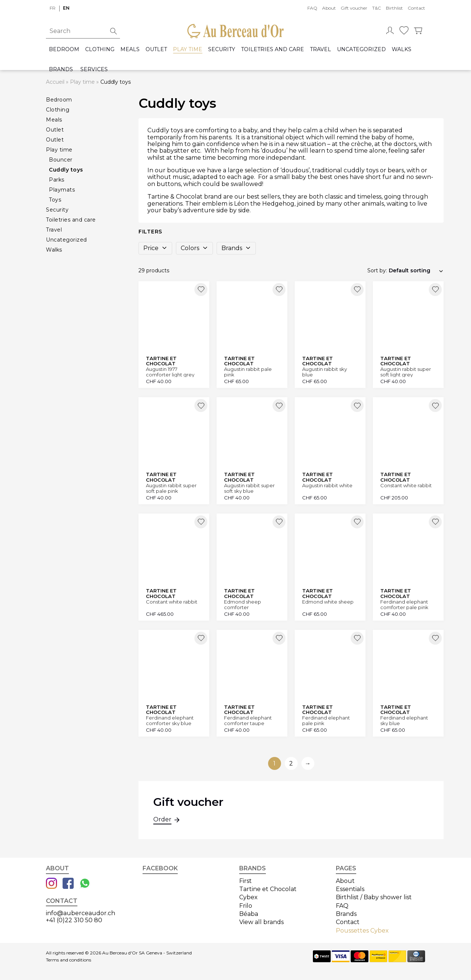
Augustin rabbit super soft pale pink (171, 488)
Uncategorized (361, 49)
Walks (402, 49)
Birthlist (394, 8)
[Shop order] (416, 270)
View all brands (261, 922)
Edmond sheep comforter (243, 604)
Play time (188, 49)
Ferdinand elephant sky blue (404, 720)
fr (53, 8)
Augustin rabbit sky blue (325, 372)
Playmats (62, 190)
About (329, 8)
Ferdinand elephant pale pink (326, 720)
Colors (194, 248)
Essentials (350, 889)
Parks (57, 180)
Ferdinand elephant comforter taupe (248, 720)
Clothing (100, 49)
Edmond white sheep (328, 602)
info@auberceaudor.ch (81, 913)
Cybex (248, 897)
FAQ (312, 8)
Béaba (249, 914)
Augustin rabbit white (327, 486)
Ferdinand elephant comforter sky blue (170, 720)
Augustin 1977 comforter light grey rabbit (170, 372)
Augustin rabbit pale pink (248, 372)
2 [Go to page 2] (291, 763)
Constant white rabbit (406, 486)
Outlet (156, 49)
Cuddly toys (66, 170)
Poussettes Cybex (362, 931)
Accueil (55, 82)
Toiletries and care (273, 49)
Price (155, 248)
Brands (61, 69)
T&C (377, 8)
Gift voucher (354, 8)
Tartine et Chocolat (268, 889)
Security (222, 49)
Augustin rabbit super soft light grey (406, 372)
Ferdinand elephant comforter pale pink (404, 604)
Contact (416, 8)
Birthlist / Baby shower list (374, 897)
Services (94, 69)
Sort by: (377, 270)
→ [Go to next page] (308, 763)
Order (162, 820)
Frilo (246, 906)
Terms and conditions (69, 960)
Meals (130, 49)
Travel (320, 49)
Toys (55, 200)
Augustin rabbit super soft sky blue (249, 488)
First (245, 881)
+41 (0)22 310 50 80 (74, 920)
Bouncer (61, 160)
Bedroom (64, 49)
